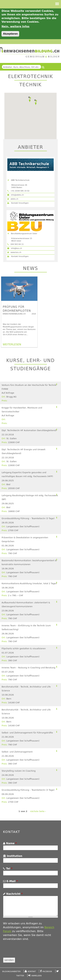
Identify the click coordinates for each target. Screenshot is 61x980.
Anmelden (36, 976)
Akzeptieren (10, 34)
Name (10, 843)
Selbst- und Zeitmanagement (17, 752)
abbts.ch (13, 199)
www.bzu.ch (14, 252)
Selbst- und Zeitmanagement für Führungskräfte (27, 733)
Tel (8, 869)
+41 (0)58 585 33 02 (18, 191)
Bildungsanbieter (11, 972)
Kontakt (32, 972)
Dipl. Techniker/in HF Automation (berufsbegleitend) (29, 430)
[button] (30, 99)
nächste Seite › (38, 811)
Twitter (20, 976)
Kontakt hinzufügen (18, 203)
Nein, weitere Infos (15, 26)
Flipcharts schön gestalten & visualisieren (24, 649)
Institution (13, 856)
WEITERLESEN (12, 344)
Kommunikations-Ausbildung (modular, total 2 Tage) (29, 583)
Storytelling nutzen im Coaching (19, 771)
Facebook (47, 972)
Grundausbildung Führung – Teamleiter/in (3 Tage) (28, 518)
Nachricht (13, 894)
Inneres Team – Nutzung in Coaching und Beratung (28, 668)
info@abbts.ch (16, 195)
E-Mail (10, 881)
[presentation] (28, 951)
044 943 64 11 (16, 244)
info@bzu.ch (15, 248)
